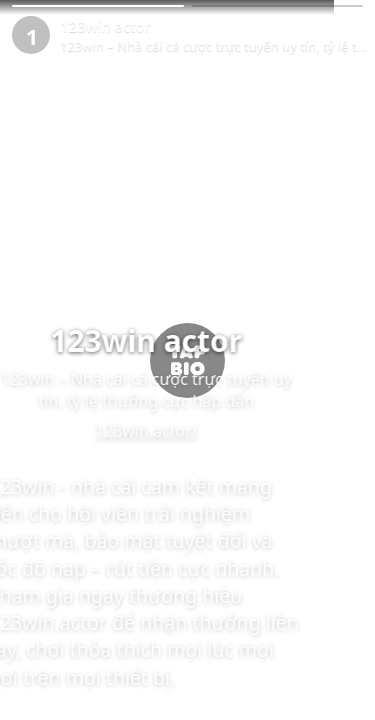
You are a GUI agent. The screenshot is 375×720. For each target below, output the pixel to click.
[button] (98, 6)
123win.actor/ (187, 431)
